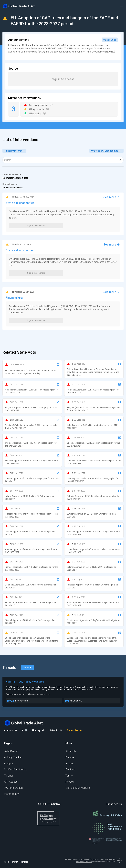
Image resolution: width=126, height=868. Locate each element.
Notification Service (16, 770)
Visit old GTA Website (78, 788)
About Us (71, 751)
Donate (70, 757)
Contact (70, 770)
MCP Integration (13, 788)
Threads (9, 776)
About (7, 862)
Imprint (69, 763)
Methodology (12, 794)
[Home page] (19, 6)
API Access (11, 782)
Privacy (70, 782)
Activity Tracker (13, 757)
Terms (69, 776)
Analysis (9, 763)
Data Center (11, 751)
